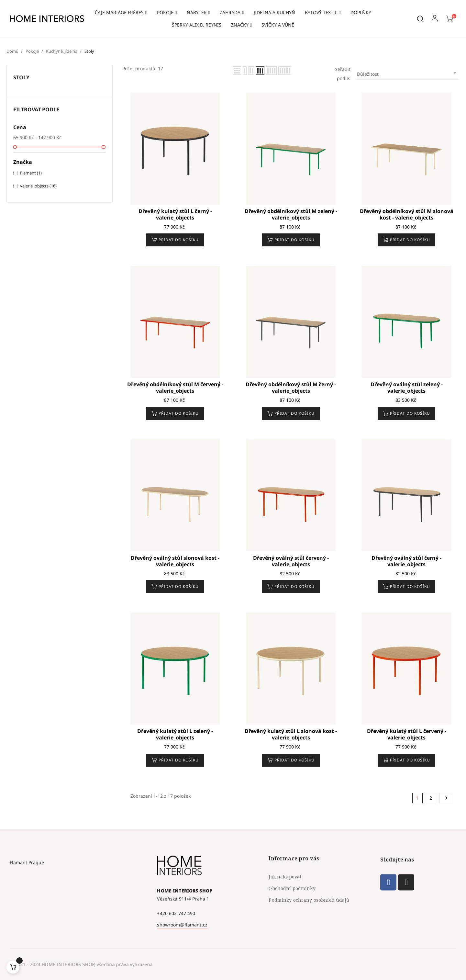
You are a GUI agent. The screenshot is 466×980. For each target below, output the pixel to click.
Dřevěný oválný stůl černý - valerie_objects (406, 561)
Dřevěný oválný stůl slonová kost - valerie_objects (175, 561)
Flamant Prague (27, 931)
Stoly (21, 77)
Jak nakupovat (285, 917)
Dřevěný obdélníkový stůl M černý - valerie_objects (291, 388)
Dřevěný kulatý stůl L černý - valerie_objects (175, 214)
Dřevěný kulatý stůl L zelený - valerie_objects (175, 734)
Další (446, 798)
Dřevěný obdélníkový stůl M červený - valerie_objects (175, 388)
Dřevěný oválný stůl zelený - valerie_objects (407, 388)
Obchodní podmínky (292, 929)
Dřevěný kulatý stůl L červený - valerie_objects (407, 734)
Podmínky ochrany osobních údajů (309, 941)
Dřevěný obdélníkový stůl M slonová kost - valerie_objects (407, 214)
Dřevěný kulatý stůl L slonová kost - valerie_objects (291, 734)
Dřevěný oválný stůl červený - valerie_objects (291, 561)
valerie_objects (38, 186)
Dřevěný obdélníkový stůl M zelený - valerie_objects (291, 214)
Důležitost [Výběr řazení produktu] (407, 73)
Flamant (31, 173)
